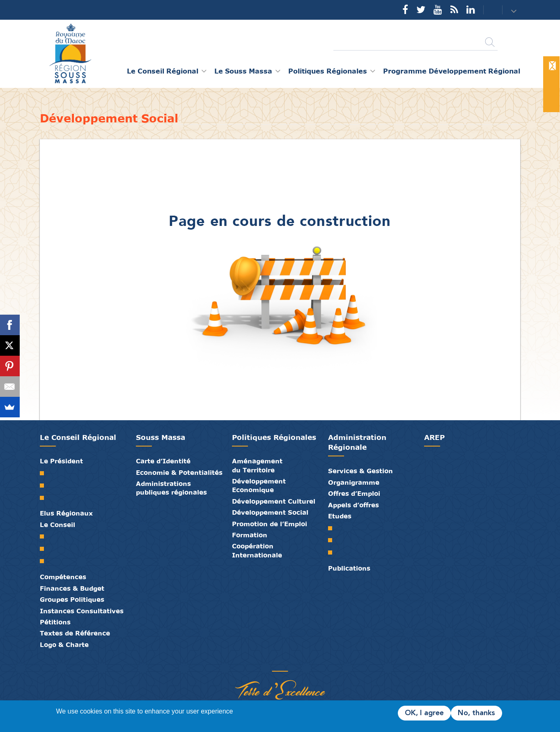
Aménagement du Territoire (257, 465)
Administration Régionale (357, 442)
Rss (454, 9)
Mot (45, 473)
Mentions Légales (311, 663)
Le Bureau (45, 549)
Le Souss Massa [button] (243, 71)
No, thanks (476, 713)
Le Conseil (57, 525)
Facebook (405, 9)
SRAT (333, 528)
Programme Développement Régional (452, 71)
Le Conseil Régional (78, 437)
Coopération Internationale (257, 550)
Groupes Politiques (72, 599)
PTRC (333, 552)
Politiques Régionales (274, 437)
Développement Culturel (274, 501)
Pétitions (55, 622)
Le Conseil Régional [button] (163, 71)
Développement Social (270, 512)
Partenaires (249, 663)
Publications (349, 568)
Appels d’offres (353, 505)
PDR (333, 540)
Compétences (63, 577)
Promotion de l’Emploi (270, 524)
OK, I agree (424, 713)
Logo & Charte (64, 645)
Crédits (298, 663)
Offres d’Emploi (354, 493)
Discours (45, 498)
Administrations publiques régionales (171, 488)
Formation (250, 535)
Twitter (421, 9)
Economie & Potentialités (179, 472)
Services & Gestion (360, 471)
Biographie (45, 486)
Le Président (61, 461)
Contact (488, 10)
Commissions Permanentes (45, 561)
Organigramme (354, 482)
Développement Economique (259, 485)
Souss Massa (161, 437)
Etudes (340, 516)
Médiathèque (274, 663)
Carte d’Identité (163, 461)
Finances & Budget (72, 588)
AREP (434, 437)
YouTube (438, 9)
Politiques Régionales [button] (328, 71)
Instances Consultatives (82, 611)
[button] (515, 10)
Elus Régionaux (66, 513)
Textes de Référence (75, 633)
